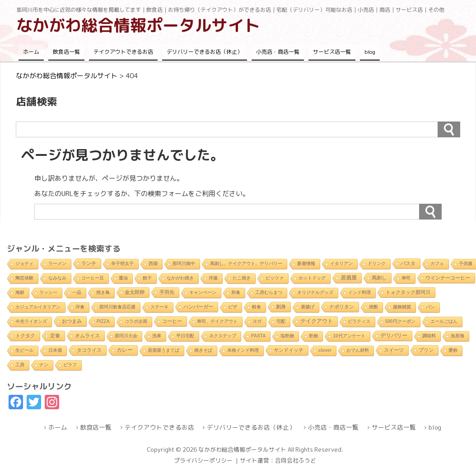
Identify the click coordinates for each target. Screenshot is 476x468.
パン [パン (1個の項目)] (430, 307)
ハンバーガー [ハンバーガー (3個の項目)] (198, 307)
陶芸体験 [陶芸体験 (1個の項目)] (24, 278)
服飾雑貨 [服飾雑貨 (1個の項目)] (402, 307)
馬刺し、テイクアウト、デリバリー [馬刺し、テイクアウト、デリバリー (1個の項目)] (246, 264)
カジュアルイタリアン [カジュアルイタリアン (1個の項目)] (38, 307)
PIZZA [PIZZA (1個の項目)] (103, 321)
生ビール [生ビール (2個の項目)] (24, 350)
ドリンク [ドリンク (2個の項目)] (377, 264)
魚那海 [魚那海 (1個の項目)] (457, 336)
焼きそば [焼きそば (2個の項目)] (203, 350)
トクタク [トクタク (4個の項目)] (25, 336)
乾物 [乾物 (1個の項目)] (313, 336)
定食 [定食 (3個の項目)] (55, 336)
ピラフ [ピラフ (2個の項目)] (70, 365)
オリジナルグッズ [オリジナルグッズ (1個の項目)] (315, 292)
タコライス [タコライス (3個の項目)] (89, 350)
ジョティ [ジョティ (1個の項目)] (24, 264)
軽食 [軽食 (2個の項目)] (257, 307)
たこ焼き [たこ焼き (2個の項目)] (242, 278)
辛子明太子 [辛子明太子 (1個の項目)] (122, 264)
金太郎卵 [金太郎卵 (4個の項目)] (135, 292)
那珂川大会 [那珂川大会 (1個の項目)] (126, 336)
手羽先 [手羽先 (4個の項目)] (167, 292)
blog (370, 52)
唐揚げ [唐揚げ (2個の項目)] (308, 307)
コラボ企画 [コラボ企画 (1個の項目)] (136, 321)
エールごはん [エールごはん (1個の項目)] (444, 321)
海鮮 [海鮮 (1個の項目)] (20, 292)
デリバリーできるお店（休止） (205, 52)
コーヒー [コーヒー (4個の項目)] (172, 321)
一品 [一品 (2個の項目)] (77, 292)
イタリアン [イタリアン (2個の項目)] (341, 264)
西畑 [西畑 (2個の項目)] (153, 264)
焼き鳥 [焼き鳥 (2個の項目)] (103, 292)
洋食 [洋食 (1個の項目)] (80, 307)
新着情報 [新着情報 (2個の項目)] (306, 264)
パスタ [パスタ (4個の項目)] (408, 263)
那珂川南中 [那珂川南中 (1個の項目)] (184, 264)
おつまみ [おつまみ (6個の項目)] (72, 321)
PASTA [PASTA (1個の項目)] (258, 336)
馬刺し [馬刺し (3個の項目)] (379, 278)
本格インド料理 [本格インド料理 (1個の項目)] (243, 350)
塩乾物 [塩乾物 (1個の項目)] (287, 336)
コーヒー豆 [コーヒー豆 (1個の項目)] (93, 278)
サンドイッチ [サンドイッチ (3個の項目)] (289, 350)
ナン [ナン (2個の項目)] (44, 365)
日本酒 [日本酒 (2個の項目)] (55, 350)
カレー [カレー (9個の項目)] (125, 350)
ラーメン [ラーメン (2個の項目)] (57, 264)
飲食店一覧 (66, 52)
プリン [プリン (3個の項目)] (426, 350)
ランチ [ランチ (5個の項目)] (89, 263)
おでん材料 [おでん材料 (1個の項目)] (358, 350)
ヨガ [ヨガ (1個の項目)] (257, 321)
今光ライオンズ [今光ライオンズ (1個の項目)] (31, 321)
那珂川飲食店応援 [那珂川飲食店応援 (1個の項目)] (117, 307)
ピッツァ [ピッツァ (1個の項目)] (275, 278)
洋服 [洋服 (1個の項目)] (213, 278)
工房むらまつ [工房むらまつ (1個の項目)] (269, 292)
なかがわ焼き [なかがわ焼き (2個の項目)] (180, 278)
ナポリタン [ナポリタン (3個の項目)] (342, 307)
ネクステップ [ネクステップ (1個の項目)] (223, 336)
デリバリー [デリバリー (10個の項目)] (394, 336)
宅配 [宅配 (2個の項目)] (281, 321)
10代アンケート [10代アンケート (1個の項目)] (349, 336)
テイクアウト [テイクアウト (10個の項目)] (317, 321)
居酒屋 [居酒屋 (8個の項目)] (349, 278)
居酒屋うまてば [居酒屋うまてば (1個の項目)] (163, 350)
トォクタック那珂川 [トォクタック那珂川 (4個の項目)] (408, 292)
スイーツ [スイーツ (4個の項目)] (394, 350)
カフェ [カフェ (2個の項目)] (437, 264)
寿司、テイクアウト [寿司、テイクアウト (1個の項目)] (217, 321)
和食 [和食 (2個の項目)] (236, 292)
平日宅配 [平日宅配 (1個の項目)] (185, 336)
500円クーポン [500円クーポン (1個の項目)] (400, 321)
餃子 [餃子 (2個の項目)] (147, 278)
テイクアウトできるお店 (123, 52)
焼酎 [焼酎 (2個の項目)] (373, 307)
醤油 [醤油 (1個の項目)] (123, 278)
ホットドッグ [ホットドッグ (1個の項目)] (312, 278)
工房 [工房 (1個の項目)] (20, 365)
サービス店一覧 (332, 52)
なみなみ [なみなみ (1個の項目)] (57, 278)
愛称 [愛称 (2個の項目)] (453, 350)
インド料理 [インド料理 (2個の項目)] (359, 292)
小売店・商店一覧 (278, 52)
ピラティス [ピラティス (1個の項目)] (359, 321)
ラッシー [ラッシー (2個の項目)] (48, 292)
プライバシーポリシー (203, 460)
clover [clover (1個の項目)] (325, 350)
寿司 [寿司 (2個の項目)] (406, 278)
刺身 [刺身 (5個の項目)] (281, 307)
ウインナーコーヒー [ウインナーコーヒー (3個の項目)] (448, 278)
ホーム (31, 52)
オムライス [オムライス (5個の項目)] (87, 336)
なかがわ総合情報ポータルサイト (138, 25)
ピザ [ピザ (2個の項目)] (233, 307)
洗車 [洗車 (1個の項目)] (157, 336)
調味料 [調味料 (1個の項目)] (429, 336)
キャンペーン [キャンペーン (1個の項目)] (203, 292)
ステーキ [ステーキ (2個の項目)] (159, 307)
